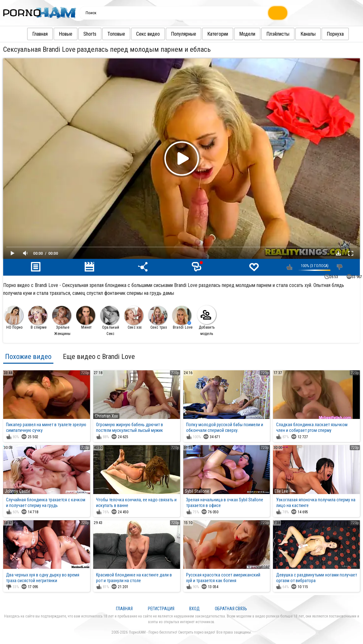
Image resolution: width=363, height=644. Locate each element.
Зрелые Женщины (62, 321)
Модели (241, 34)
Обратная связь (231, 609)
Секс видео (142, 34)
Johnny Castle (18, 491)
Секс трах (158, 318)
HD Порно (14, 318)
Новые (59, 34)
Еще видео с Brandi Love (99, 356)
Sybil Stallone (197, 491)
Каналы (302, 34)
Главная (34, 34)
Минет (86, 318)
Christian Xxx (106, 416)
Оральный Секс (110, 321)
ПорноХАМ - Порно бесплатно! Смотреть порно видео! (172, 632)
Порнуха (329, 34)
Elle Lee (281, 491)
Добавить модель (207, 321)
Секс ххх (134, 318)
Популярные (177, 34)
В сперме (38, 318)
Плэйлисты (272, 34)
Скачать (338, 253)
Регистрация (161, 609)
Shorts (84, 34)
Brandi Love (182, 318)
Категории (211, 34)
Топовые (110, 34)
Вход (194, 609)
